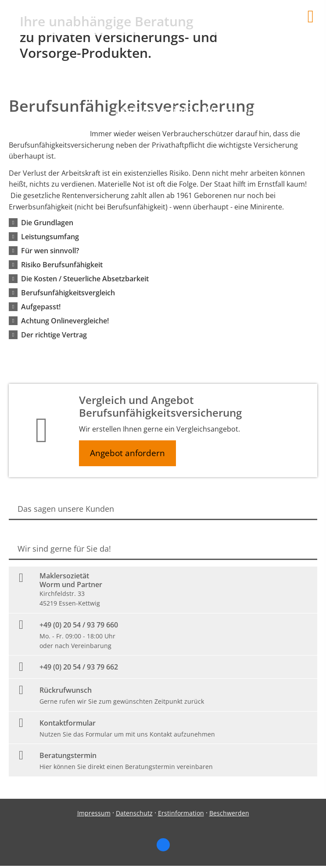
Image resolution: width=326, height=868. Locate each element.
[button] (47, 223)
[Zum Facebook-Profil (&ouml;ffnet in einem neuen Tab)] (163, 845)
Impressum (94, 813)
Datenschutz (134, 813)
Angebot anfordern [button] (127, 453)
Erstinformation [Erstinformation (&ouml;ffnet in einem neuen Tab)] (181, 813)
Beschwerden (229, 813)
